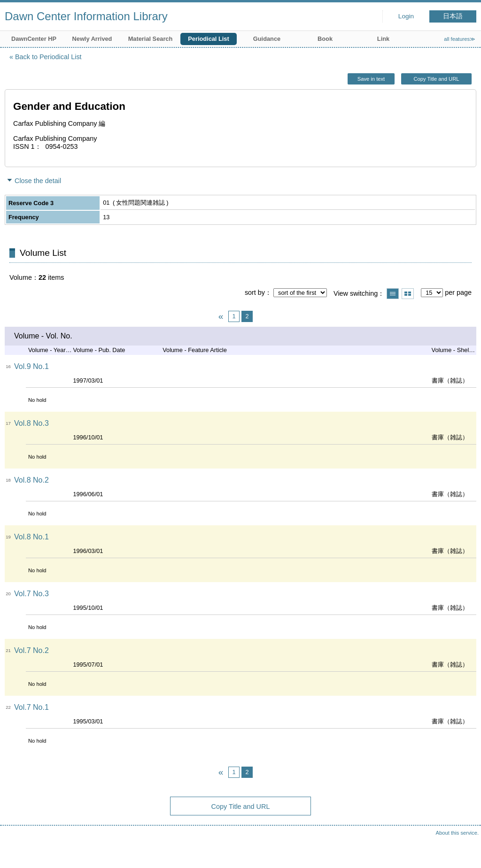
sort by (255, 292)
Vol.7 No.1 (31, 707)
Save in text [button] (371, 79)
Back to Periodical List (48, 57)
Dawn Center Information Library (86, 16)
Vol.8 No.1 (31, 537)
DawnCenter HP (34, 39)
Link (383, 39)
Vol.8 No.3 (31, 423)
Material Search (151, 39)
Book (325, 39)
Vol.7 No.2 (31, 650)
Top (465, 852)
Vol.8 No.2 (31, 480)
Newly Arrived (92, 39)
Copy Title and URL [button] (436, 79)
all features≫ (460, 39)
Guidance (267, 39)
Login (406, 16)
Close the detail (38, 181)
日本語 (453, 16)
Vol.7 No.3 (31, 594)
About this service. (457, 833)
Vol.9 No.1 (31, 366)
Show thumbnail (408, 294)
